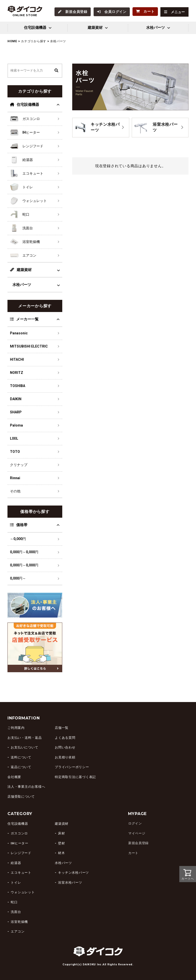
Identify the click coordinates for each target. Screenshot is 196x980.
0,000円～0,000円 (24, 552)
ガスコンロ (19, 833)
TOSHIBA (18, 386)
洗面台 (16, 912)
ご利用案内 (16, 728)
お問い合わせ (65, 747)
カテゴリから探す (34, 41)
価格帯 (19, 525)
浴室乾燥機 (19, 921)
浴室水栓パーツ (70, 882)
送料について (21, 757)
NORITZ (17, 372)
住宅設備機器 (25, 104)
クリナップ (19, 465)
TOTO (15, 451)
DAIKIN (16, 399)
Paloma (16, 425)
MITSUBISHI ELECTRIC (29, 346)
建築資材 (21, 270)
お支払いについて (24, 747)
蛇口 (14, 902)
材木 (62, 853)
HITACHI (17, 359)
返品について (21, 767)
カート (133, 853)
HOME (12, 41)
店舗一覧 (62, 728)
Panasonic (19, 333)
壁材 (62, 843)
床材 (62, 833)
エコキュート (21, 872)
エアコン (18, 931)
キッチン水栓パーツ (73, 872)
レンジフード (21, 853)
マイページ (137, 833)
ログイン (135, 823)
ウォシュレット (23, 892)
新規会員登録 (138, 843)
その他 (15, 491)
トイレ (16, 882)
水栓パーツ (22, 284)
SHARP (16, 412)
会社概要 (14, 777)
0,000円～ (18, 578)
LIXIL (14, 438)
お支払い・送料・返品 (25, 737)
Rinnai (15, 478)
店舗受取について (21, 796)
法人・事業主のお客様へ (26, 787)
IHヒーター (20, 843)
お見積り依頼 (65, 757)
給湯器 (16, 863)
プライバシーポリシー (72, 767)
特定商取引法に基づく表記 (75, 777)
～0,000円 (18, 539)
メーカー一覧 (24, 319)
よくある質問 (65, 737)
